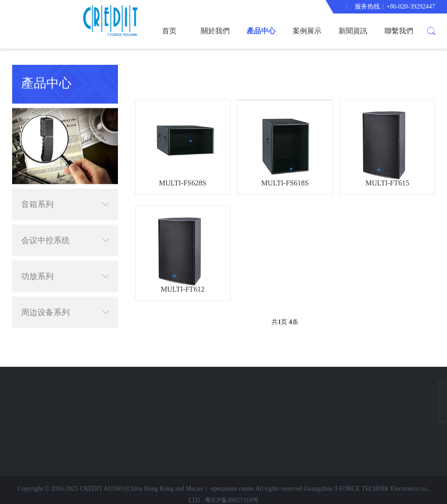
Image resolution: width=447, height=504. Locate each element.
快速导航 (49, 384)
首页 (169, 31)
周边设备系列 (65, 300)
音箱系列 (65, 192)
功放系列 (65, 264)
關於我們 (215, 31)
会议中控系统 (65, 228)
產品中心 (261, 31)
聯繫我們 (399, 31)
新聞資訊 (353, 31)
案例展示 (307, 31)
